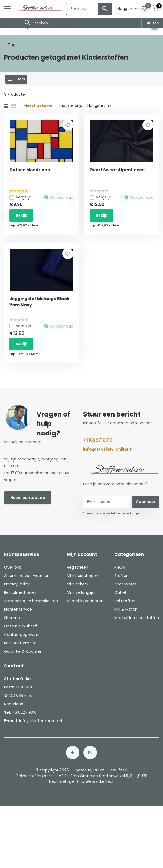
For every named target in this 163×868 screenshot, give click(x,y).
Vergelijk (20, 197)
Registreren (78, 567)
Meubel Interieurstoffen (137, 618)
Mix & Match (126, 609)
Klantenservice (18, 609)
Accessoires (125, 584)
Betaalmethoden (20, 592)
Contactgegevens (21, 635)
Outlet (120, 592)
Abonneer (146, 502)
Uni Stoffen (125, 601)
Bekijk (21, 215)
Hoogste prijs (100, 105)
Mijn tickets (77, 584)
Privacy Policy (17, 584)
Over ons (13, 567)
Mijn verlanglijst (81, 592)
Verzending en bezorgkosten (31, 601)
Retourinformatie (20, 643)
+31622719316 (98, 440)
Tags (13, 45)
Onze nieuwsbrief (20, 626)
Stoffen (121, 576)
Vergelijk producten (85, 601)
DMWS (99, 770)
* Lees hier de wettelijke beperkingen (112, 513)
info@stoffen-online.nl (108, 449)
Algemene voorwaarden (27, 576)
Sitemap (12, 618)
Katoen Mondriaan (30, 170)
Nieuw (120, 567)
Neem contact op (28, 498)
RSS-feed (118, 770)
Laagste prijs (70, 105)
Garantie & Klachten (23, 651)
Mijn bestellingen (83, 576)
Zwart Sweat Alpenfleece (117, 170)
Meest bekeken (38, 105)
